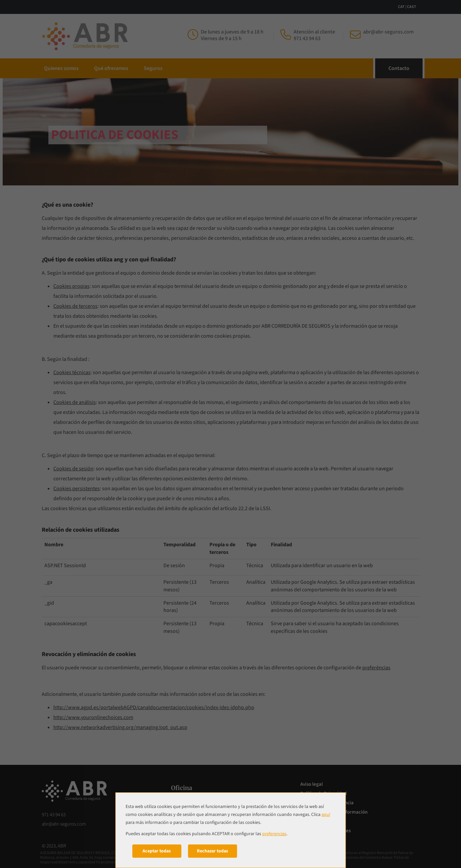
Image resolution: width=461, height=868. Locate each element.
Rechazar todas (212, 851)
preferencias (274, 834)
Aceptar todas (157, 851)
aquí (326, 815)
